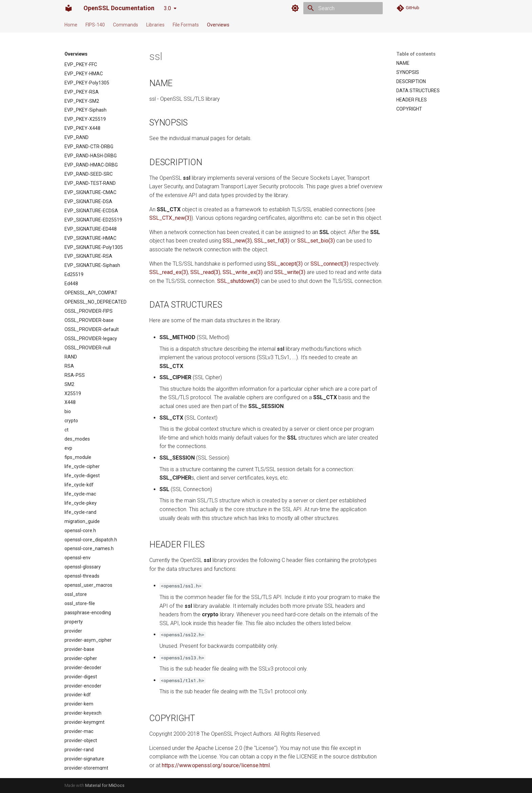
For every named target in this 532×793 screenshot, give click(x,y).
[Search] (343, 8)
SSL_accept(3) (285, 264)
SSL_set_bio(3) (316, 241)
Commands (126, 25)
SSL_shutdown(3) (238, 281)
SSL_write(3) (290, 272)
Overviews (218, 25)
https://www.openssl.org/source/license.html (216, 765)
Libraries (155, 25)
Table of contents (416, 54)
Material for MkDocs (105, 785)
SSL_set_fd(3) (272, 241)
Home (71, 25)
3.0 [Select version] (167, 8)
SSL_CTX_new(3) (170, 218)
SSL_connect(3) (329, 264)
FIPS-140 (95, 25)
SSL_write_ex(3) (243, 272)
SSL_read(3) (205, 272)
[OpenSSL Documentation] (69, 8)
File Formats (186, 25)
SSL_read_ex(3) (169, 272)
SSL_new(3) (237, 241)
